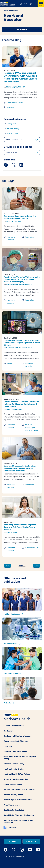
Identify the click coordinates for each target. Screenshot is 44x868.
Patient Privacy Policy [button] (13, 795)
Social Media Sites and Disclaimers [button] (19, 815)
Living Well (12, 124)
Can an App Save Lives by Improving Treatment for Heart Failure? (20, 217)
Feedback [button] (8, 746)
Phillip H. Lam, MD (13, 221)
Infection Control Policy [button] (14, 764)
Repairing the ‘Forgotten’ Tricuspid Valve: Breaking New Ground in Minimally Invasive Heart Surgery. (22, 279)
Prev (8, 566)
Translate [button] (12, 828)
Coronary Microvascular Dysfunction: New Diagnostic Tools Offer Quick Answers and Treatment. (20, 468)
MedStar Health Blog (11, 11)
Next (37, 566)
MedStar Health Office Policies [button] (17, 774)
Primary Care (12, 133)
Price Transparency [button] (12, 805)
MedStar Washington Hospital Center (32, 428)
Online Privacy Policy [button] (13, 784)
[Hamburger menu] (41, 4)
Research (11, 107)
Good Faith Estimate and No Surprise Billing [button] (20, 758)
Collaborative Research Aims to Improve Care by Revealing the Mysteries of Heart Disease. (22, 343)
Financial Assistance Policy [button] (15, 751)
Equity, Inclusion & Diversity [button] (16, 741)
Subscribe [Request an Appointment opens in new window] (22, 30)
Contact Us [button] (31, 841)
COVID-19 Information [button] (14, 726)
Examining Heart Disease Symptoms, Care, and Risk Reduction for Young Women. (20, 527)
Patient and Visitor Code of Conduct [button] (19, 790)
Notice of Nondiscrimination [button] (16, 779)
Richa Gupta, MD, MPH (16, 87)
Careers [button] (13, 841)
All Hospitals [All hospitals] (12, 152)
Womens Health (32, 548)
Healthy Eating (13, 129)
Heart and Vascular (15, 103)
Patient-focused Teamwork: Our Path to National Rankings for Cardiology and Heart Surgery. (21, 404)
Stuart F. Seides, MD (14, 409)
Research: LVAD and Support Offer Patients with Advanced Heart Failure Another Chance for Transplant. (20, 77)
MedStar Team (12, 532)
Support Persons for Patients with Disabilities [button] (19, 821)
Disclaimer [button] (8, 731)
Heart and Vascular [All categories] (14, 140)
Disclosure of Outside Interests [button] (17, 736)
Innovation (29, 237)
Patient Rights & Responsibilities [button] (18, 800)
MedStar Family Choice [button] (14, 769)
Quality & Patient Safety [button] (14, 810)
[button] (21, 4)
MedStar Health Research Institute (19, 285)
